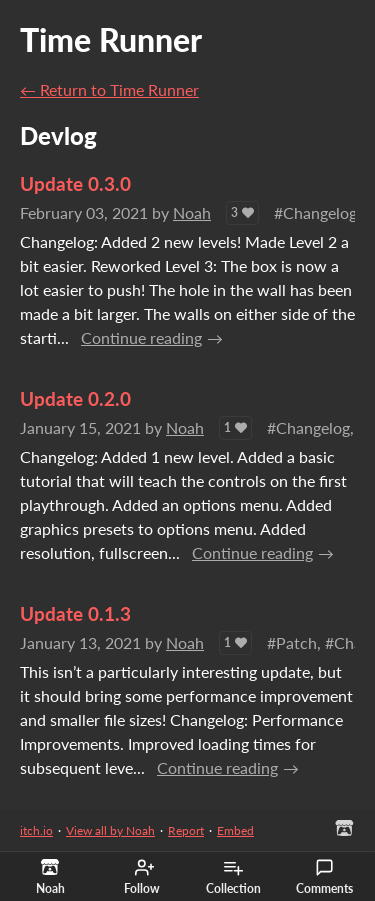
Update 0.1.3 (75, 613)
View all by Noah (110, 830)
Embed (235, 830)
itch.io (36, 830)
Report (186, 830)
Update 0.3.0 (75, 183)
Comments (324, 877)
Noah (192, 212)
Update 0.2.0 (75, 398)
